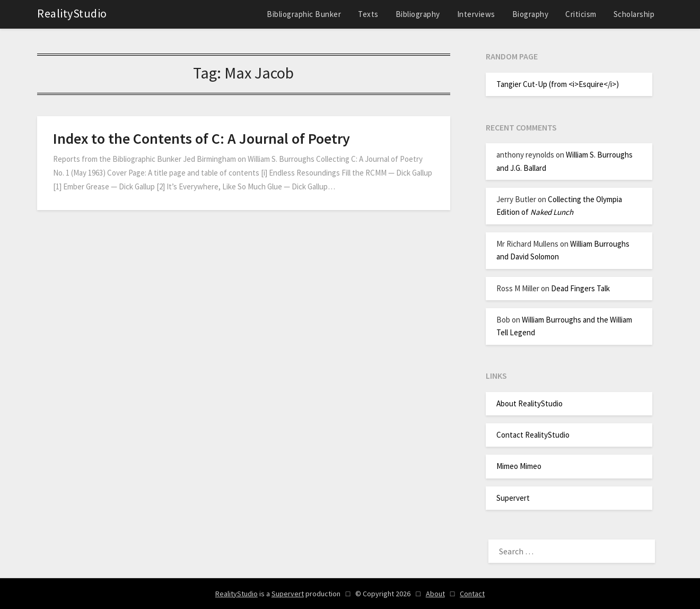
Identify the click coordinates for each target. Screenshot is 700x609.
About (435, 594)
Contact (472, 594)
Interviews (476, 14)
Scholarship (634, 14)
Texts (368, 14)
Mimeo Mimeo (519, 466)
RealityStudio (72, 13)
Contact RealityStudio (533, 435)
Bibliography (418, 14)
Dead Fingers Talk (580, 288)
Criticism (581, 14)
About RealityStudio (530, 403)
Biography (531, 14)
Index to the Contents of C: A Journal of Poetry (202, 138)
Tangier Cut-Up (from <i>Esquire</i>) (558, 84)
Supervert (513, 498)
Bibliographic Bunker (304, 14)
